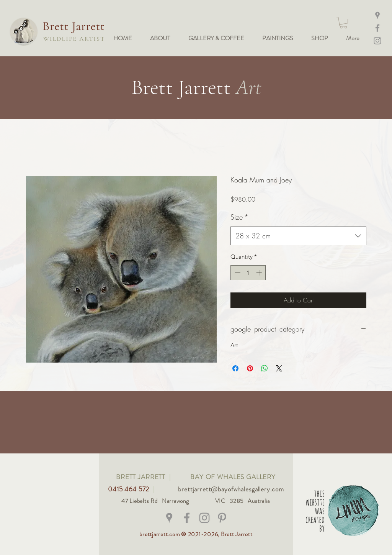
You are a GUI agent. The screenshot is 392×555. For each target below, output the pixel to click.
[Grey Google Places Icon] (169, 518)
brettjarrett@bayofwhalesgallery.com (231, 489)
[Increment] (260, 273)
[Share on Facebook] (235, 368)
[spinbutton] (248, 273)
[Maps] (377, 15)
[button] (343, 23)
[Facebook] (377, 28)
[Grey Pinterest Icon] (222, 518)
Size (239, 217)
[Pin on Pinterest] (250, 368)
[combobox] (298, 236)
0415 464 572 (130, 489)
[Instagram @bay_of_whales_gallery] (377, 41)
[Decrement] (237, 273)
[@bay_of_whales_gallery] (204, 518)
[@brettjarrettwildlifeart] (187, 518)
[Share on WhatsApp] (265, 368)
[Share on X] (279, 368)
